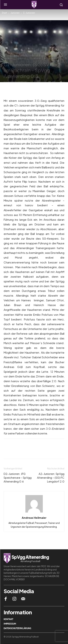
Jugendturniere (51, 58)
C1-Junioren (35, 58)
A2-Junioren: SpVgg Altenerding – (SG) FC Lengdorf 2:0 (51, 477)
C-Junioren (29, 13)
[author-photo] (34, 512)
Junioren (15, 13)
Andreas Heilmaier (18, 82)
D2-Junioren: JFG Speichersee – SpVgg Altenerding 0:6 (18, 477)
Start (4, 13)
